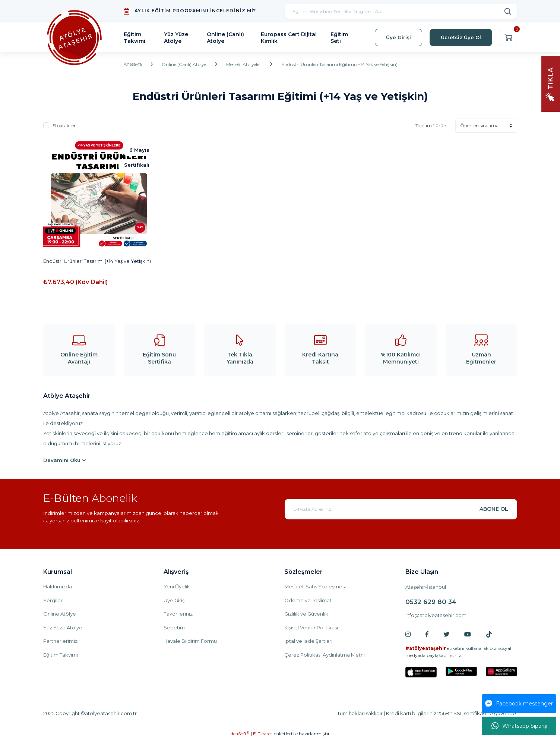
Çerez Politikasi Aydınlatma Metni (325, 655)
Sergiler (53, 600)
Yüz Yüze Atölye (63, 628)
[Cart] (508, 37)
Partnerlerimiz (60, 641)
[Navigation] (551, 83)
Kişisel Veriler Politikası (311, 628)
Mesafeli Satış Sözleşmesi (315, 587)
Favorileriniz (178, 614)
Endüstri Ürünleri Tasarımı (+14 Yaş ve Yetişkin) (97, 261)
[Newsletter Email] (401, 509)
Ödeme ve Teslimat (308, 600)
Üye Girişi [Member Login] (398, 37)
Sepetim (174, 628)
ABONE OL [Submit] (494, 509)
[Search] (401, 11)
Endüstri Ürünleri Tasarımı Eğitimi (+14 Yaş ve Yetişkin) (342, 64)
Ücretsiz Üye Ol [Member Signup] (461, 37)
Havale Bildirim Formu (190, 641)
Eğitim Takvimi (61, 655)
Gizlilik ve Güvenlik (306, 614)
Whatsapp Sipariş (519, 726)
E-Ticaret (263, 734)
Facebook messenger (519, 704)
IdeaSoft (239, 733)
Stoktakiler (64, 125)
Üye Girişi (175, 600)
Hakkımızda (58, 587)
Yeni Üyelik (177, 587)
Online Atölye (60, 614)
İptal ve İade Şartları (308, 641)
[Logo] (75, 37)
